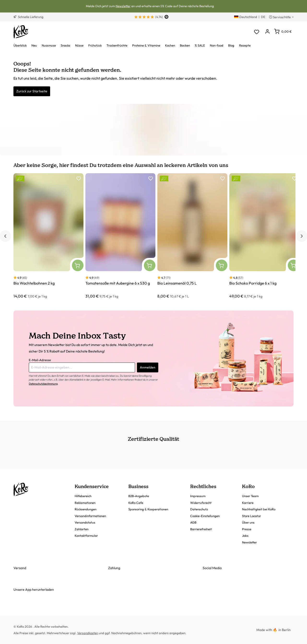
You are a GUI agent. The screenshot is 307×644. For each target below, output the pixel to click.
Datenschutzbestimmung (43, 384)
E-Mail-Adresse (40, 360)
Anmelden (148, 367)
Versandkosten (88, 633)
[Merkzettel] (257, 32)
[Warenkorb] (283, 31)
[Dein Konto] (267, 32)
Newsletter (123, 6)
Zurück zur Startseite (32, 91)
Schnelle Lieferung (28, 17)
